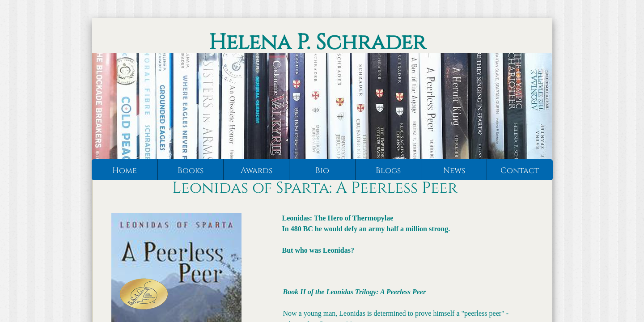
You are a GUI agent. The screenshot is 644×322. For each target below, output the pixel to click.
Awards (256, 171)
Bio (322, 171)
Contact (520, 171)
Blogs (388, 171)
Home (125, 171)
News (454, 171)
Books (191, 171)
